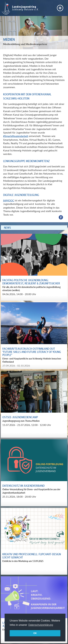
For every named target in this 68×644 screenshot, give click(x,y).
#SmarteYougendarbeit (16, 136)
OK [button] (35, 633)
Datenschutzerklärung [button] (41, 625)
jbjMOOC (9, 200)
